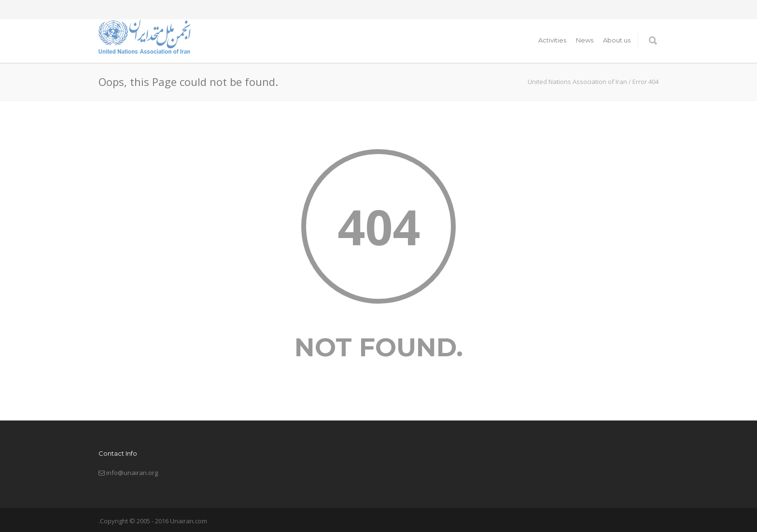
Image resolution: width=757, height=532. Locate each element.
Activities (552, 40)
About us (617, 40)
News (585, 40)
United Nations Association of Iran (577, 82)
